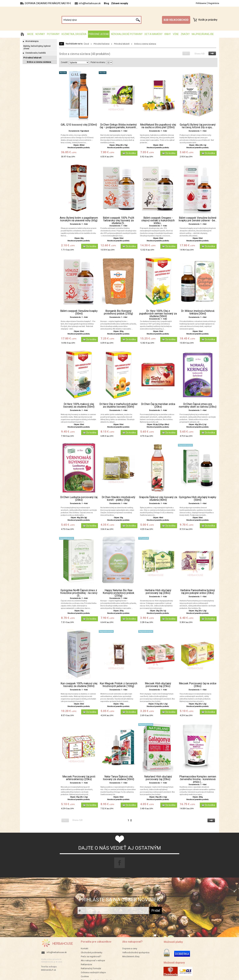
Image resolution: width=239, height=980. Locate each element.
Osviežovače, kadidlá (36, 53)
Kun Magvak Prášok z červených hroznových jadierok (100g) (119, 685)
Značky (185, 34)
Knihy (168, 34)
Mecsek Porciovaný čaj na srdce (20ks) (198, 685)
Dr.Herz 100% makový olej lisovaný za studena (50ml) (79, 405)
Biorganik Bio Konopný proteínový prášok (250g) (118, 312)
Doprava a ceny (130, 948)
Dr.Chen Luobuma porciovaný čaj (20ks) (79, 499)
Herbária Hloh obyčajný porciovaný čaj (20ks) (158, 592)
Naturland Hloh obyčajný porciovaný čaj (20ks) (158, 778)
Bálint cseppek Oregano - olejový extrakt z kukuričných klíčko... (158, 221)
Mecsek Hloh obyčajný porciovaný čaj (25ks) (158, 685)
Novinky (40, 34)
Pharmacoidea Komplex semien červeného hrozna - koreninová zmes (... (198, 779)
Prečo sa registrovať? (91, 956)
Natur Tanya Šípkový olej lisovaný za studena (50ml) (119, 778)
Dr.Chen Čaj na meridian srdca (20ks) (158, 405)
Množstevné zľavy (131, 956)
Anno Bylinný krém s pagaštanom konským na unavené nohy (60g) (79, 219)
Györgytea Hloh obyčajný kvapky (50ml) (198, 499)
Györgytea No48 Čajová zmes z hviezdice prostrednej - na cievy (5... (79, 593)
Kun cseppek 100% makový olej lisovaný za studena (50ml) (79, 685)
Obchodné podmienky (92, 952)
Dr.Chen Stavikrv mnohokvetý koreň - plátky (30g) (119, 499)
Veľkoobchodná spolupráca (136, 952)
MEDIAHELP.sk (48, 970)
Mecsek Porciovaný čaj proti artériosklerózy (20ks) (79, 778)
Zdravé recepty (120, 3)
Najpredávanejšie (203, 34)
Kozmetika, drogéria (74, 34)
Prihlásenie (201, 3)
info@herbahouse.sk (57, 952)
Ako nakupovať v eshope (93, 960)
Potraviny (53, 34)
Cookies (85, 976)
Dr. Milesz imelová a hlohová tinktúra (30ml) (198, 312)
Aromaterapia (32, 41)
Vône (176, 34)
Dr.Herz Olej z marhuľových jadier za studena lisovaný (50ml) (119, 405)
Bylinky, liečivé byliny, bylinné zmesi (37, 47)
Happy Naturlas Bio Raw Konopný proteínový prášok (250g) (119, 593)
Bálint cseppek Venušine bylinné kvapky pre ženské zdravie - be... (198, 219)
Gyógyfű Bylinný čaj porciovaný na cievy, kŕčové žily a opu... (198, 126)
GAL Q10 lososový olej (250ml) (79, 125)
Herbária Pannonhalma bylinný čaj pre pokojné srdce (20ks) (198, 592)
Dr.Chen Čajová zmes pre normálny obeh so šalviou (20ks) (198, 405)
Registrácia (214, 3)
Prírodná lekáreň (32, 58)
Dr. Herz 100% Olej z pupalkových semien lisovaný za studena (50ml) (158, 314)
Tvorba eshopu (49, 967)
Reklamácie (86, 964)
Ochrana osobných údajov (93, 972)
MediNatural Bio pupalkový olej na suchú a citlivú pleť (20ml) (158, 126)
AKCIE (30, 34)
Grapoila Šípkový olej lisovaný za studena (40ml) (158, 499)
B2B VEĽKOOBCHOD (176, 20)
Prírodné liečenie (99, 34)
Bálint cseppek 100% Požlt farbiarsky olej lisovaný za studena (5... (119, 221)
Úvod (86, 44)
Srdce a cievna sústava (39, 62)
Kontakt (85, 948)
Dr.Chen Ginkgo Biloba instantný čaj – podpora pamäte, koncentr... (119, 126)
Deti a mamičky (154, 34)
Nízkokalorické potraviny (127, 34)
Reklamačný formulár (91, 968)
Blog (106, 3)
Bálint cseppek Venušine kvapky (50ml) (79, 312)
